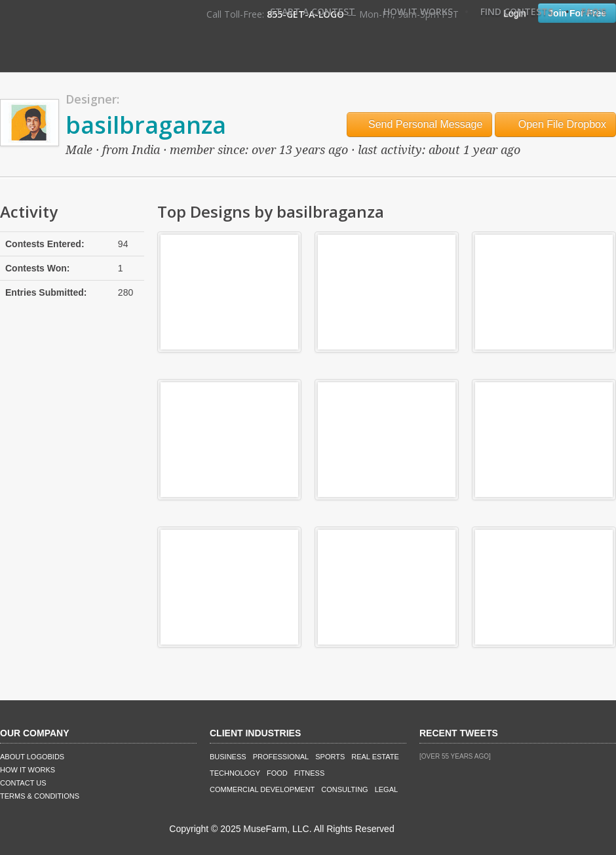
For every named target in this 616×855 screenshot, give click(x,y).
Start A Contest (313, 11)
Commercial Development (262, 789)
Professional (281, 757)
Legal (386, 789)
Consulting (344, 789)
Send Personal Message (420, 124)
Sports (330, 757)
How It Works (418, 11)
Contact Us (23, 783)
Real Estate (375, 757)
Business (228, 757)
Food (277, 773)
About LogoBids (32, 757)
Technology (235, 773)
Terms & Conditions (40, 796)
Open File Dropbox (555, 124)
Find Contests (517, 11)
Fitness (309, 773)
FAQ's (594, 11)
